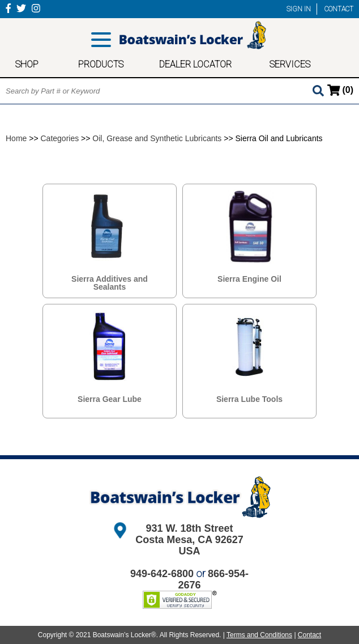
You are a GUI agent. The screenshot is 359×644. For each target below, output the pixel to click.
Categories (60, 138)
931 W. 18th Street (189, 528)
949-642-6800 (162, 574)
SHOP (27, 64)
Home (16, 138)
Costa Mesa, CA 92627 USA (189, 545)
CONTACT (339, 9)
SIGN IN (299, 9)
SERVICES (290, 64)
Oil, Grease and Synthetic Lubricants (157, 138)
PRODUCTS (101, 64)
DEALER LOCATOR (195, 64)
